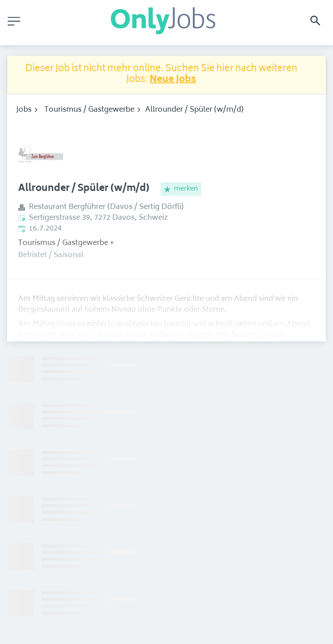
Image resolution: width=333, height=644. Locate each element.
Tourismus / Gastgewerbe (89, 110)
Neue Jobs (173, 80)
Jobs (24, 110)
